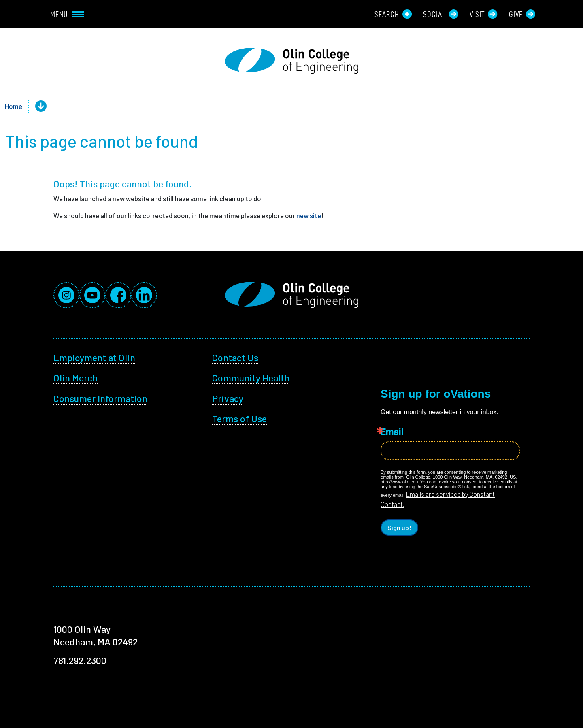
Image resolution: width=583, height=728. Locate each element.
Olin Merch (76, 378)
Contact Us (235, 357)
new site (309, 215)
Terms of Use (239, 418)
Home (14, 106)
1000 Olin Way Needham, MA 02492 (96, 635)
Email (392, 432)
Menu (67, 14)
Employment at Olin (94, 357)
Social (441, 14)
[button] (34, 106)
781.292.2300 (80, 660)
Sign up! (399, 527)
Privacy (228, 398)
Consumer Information (100, 398)
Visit (483, 14)
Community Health (251, 378)
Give (522, 14)
